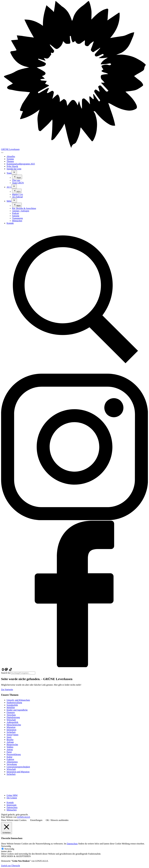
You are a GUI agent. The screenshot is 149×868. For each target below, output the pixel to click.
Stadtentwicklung (14, 703)
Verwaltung (12, 764)
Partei (9, 752)
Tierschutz (11, 715)
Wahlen (10, 747)
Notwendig (9, 849)
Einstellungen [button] (36, 820)
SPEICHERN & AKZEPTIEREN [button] (16, 856)
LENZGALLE (23, 817)
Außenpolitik (12, 722)
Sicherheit (11, 732)
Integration (11, 730)
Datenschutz (12, 807)
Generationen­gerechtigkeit (18, 767)
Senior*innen (12, 735)
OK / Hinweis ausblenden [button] (57, 820)
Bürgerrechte (12, 745)
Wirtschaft (11, 720)
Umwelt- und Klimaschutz (18, 700)
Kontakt (10, 802)
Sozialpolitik (12, 705)
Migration (11, 727)
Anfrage (10, 742)
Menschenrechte (14, 725)
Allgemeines (12, 762)
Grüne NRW (12, 795)
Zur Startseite (7, 689)
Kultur (9, 757)
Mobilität (11, 707)
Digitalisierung (13, 717)
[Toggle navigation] (2, 153)
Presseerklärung (14, 754)
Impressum (11, 805)
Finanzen (11, 712)
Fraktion (10, 759)
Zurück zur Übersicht (11, 866)
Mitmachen (12, 810)
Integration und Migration (18, 772)
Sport (9, 737)
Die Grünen (12, 798)
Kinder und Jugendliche (17, 710)
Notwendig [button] (6, 846)
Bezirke (10, 740)
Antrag (10, 749)
